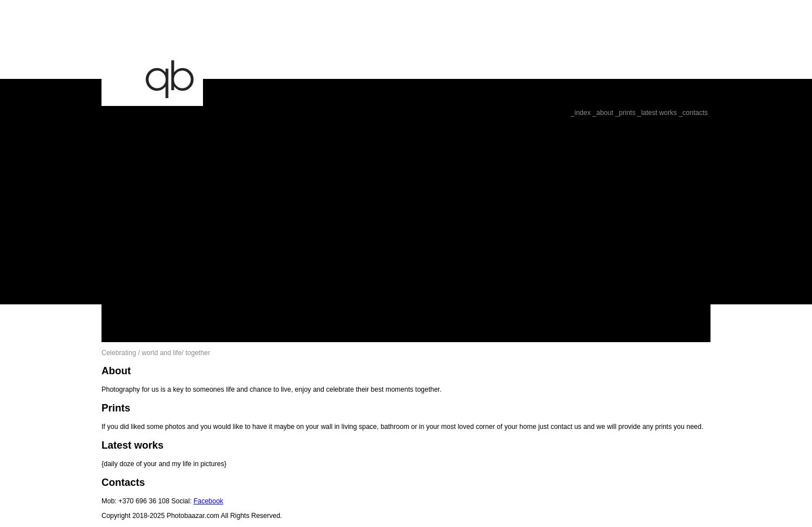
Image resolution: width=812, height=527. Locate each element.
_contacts (693, 113)
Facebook (208, 501)
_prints (625, 113)
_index (581, 113)
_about (603, 113)
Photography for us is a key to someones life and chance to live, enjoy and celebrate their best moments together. (272, 389)
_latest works (657, 113)
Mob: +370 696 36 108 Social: (147, 501)
